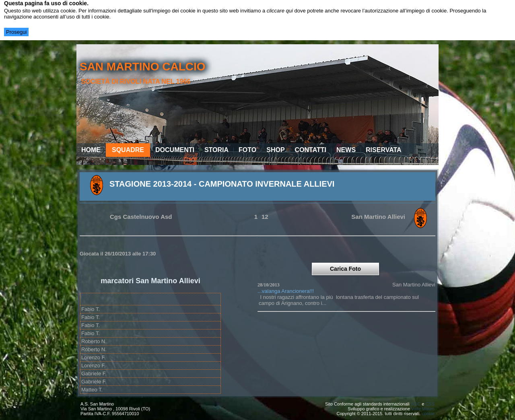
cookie (428, 414)
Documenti (175, 150)
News (346, 150)
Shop (275, 150)
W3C (416, 404)
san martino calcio (143, 67)
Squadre (128, 150)
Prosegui (16, 32)
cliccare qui (280, 11)
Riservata (384, 150)
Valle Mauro (423, 409)
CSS (430, 404)
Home (91, 150)
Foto (247, 150)
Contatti (311, 150)
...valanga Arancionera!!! (286, 291)
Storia (216, 150)
